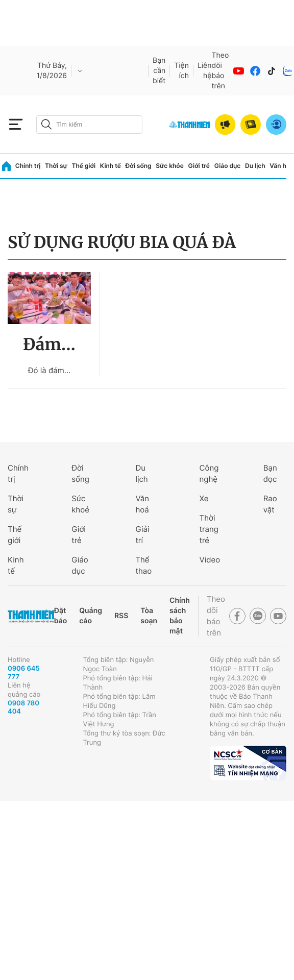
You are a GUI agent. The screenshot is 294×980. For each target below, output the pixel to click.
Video (210, 560)
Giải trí (142, 535)
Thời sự (56, 166)
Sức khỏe (169, 166)
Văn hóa (281, 166)
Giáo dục (228, 166)
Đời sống (139, 166)
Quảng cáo (91, 616)
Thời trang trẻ (209, 529)
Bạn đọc (270, 473)
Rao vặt (270, 504)
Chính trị (28, 166)
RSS (121, 616)
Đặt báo (60, 616)
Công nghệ (209, 473)
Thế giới (83, 166)
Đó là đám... (49, 370)
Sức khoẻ (80, 504)
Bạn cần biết (159, 71)
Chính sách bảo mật (180, 616)
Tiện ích (181, 71)
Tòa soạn (149, 616)
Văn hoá (142, 504)
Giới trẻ (199, 166)
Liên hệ (205, 71)
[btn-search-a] (46, 124)
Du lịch (255, 166)
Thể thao (143, 565)
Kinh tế (111, 166)
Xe (204, 498)
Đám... (49, 345)
